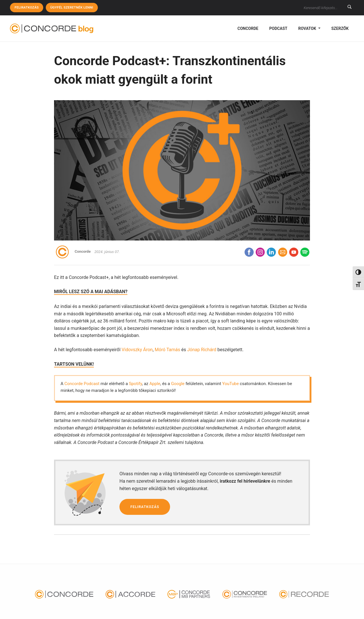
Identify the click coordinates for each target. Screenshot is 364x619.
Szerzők (340, 28)
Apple (155, 384)
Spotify (135, 384)
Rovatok (308, 28)
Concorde (248, 28)
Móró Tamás (167, 350)
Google (178, 384)
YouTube (230, 384)
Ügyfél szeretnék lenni (74, 7)
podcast (278, 28)
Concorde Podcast (82, 384)
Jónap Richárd (202, 350)
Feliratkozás (27, 7)
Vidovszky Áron (137, 350)
